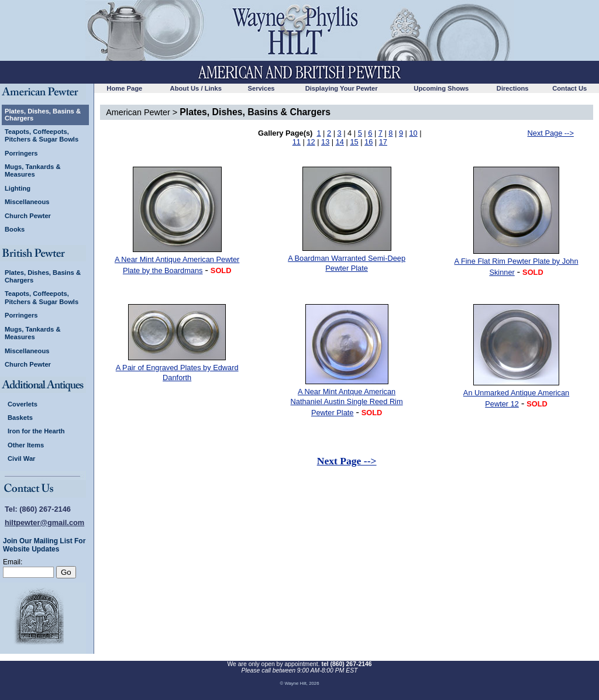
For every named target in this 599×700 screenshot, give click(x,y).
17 (383, 142)
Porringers (21, 153)
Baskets (20, 418)
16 (369, 142)
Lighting (18, 188)
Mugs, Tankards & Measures (33, 170)
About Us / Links (196, 88)
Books (15, 229)
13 (325, 142)
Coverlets (23, 404)
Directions (513, 88)
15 (354, 142)
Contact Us (569, 88)
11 (297, 142)
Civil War (21, 458)
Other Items (26, 445)
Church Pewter (28, 216)
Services (261, 88)
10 (413, 133)
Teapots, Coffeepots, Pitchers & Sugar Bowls (42, 135)
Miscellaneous (27, 202)
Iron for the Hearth (36, 431)
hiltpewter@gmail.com (44, 523)
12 (311, 142)
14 (340, 142)
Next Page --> (551, 133)
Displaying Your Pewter (342, 88)
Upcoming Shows (441, 88)
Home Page (124, 88)
